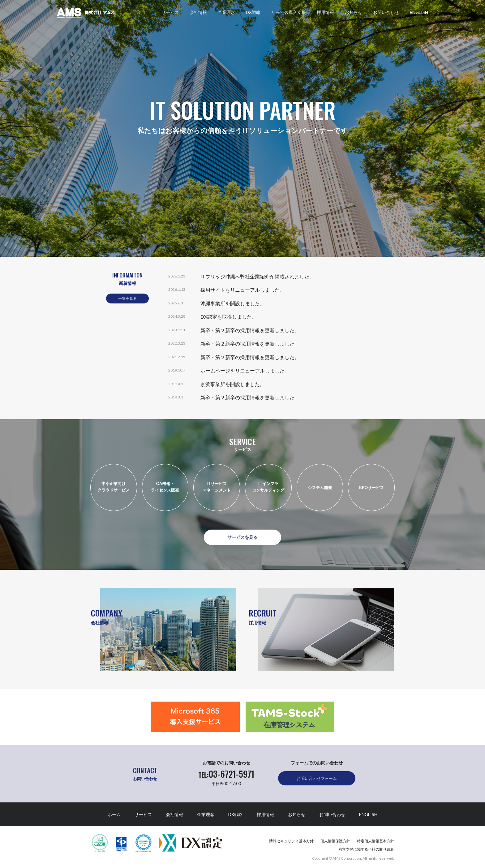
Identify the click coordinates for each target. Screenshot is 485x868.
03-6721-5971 (226, 774)
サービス (170, 14)
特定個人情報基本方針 (376, 841)
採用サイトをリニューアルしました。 (242, 290)
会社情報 (198, 14)
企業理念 (226, 14)
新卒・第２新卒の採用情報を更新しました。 (250, 330)
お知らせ (354, 14)
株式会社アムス (86, 13)
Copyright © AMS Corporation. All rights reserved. (353, 858)
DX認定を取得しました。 (229, 317)
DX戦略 (253, 14)
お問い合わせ (386, 14)
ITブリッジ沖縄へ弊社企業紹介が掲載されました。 (257, 276)
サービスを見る (242, 537)
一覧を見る (127, 298)
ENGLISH (419, 14)
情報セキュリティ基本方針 (291, 841)
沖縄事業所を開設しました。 (233, 303)
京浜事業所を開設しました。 (233, 384)
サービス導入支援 (289, 14)
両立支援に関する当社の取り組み (366, 849)
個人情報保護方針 (335, 841)
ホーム (114, 814)
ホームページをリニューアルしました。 (245, 370)
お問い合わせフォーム (317, 778)
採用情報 (325, 14)
